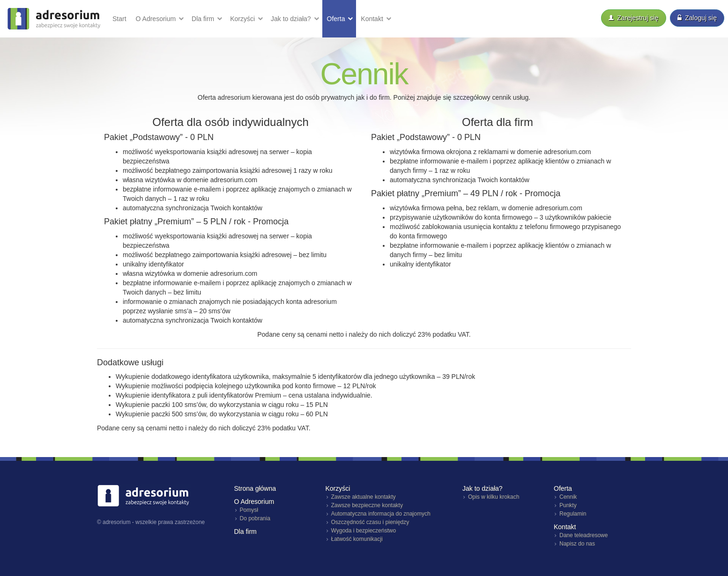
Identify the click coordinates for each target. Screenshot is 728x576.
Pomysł (249, 510)
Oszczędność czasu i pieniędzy (370, 522)
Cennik (568, 497)
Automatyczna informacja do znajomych (381, 514)
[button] (159, 19)
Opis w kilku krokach (494, 497)
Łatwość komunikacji (357, 539)
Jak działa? (292, 19)
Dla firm (204, 19)
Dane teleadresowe (583, 535)
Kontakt (373, 19)
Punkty (568, 505)
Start (119, 19)
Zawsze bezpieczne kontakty (367, 505)
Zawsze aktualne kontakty (364, 497)
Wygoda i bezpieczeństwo (364, 531)
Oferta (337, 19)
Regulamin (573, 514)
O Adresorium (157, 19)
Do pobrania (255, 518)
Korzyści (243, 19)
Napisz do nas (577, 544)
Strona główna (255, 488)
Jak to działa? (483, 488)
